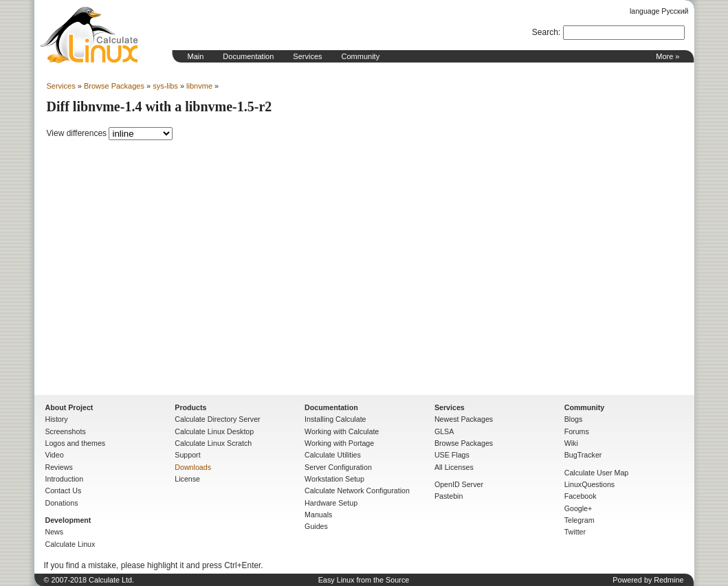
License (187, 479)
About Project (69, 407)
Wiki (571, 443)
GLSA (444, 431)
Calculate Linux (70, 544)
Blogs (574, 419)
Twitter (575, 532)
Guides (316, 526)
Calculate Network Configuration (357, 491)
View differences (77, 133)
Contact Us (64, 491)
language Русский (659, 11)
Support (187, 455)
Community (361, 56)
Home (89, 35)
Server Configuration (338, 467)
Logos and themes (76, 443)
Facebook (581, 496)
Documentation (248, 56)
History (57, 419)
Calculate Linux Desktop (214, 431)
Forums (577, 431)
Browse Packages (114, 86)
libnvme (199, 86)
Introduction (65, 479)
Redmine (669, 580)
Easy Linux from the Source (364, 580)
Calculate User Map (597, 473)
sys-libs (165, 86)
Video (55, 455)
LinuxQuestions (589, 484)
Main (196, 56)
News (55, 532)
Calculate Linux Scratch (213, 443)
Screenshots (66, 431)
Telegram (580, 520)
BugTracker (583, 455)
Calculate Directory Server (217, 419)
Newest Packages (464, 419)
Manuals (318, 515)
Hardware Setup (331, 503)
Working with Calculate (342, 431)
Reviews (59, 467)
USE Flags (452, 455)
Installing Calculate (335, 419)
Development (68, 520)
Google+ (578, 508)
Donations (62, 503)
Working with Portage (339, 443)
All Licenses (454, 467)
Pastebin (449, 496)
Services (307, 56)
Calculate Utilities (333, 455)
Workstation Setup (334, 479)
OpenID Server (459, 484)
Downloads (193, 467)
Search (545, 32)
